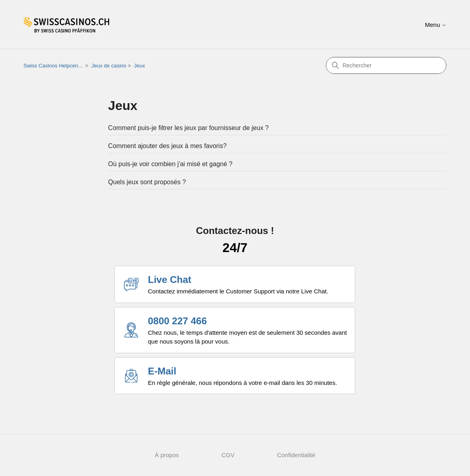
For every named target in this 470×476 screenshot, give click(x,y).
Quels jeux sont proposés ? (147, 182)
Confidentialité (296, 455)
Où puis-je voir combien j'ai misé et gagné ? (170, 164)
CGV (228, 455)
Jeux (139, 66)
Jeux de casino (109, 66)
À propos (167, 455)
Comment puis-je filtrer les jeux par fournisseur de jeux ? (188, 128)
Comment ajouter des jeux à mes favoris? (167, 146)
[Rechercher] (386, 65)
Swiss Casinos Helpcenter (54, 66)
